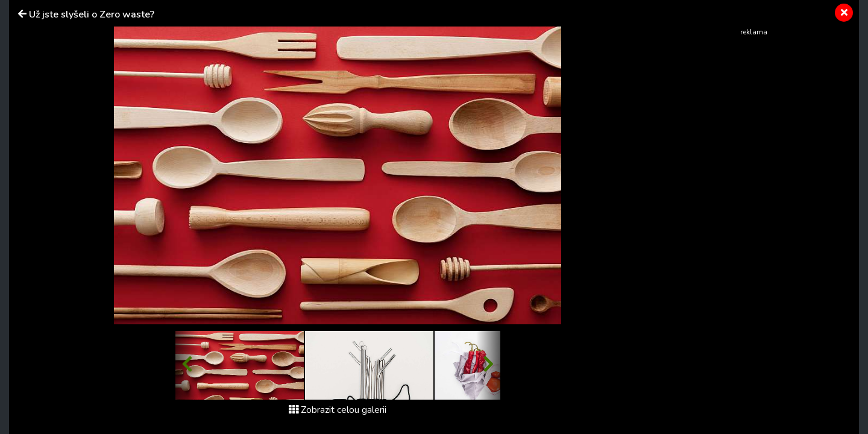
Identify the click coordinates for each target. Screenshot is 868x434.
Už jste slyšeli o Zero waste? (92, 14)
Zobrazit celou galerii (338, 410)
